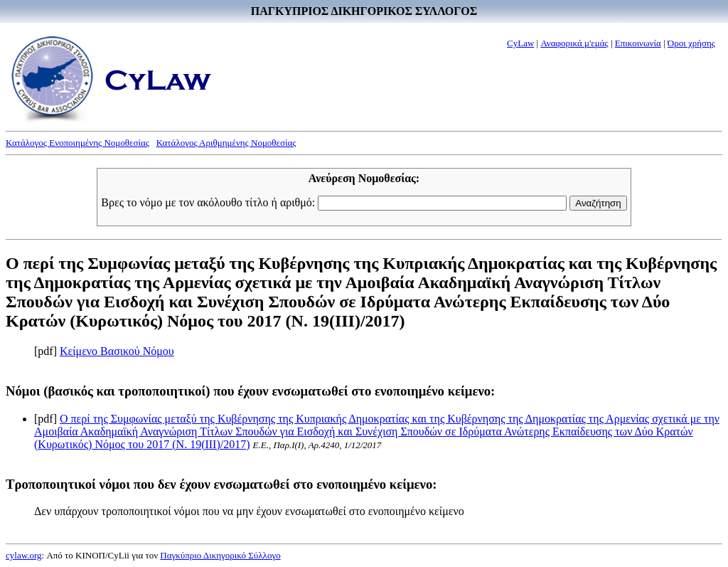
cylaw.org (24, 555)
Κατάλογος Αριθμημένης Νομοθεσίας (226, 143)
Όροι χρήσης (691, 43)
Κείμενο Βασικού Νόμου (117, 351)
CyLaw (520, 43)
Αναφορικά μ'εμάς (574, 43)
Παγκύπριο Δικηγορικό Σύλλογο (220, 555)
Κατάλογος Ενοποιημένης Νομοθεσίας (77, 143)
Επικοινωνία (638, 43)
